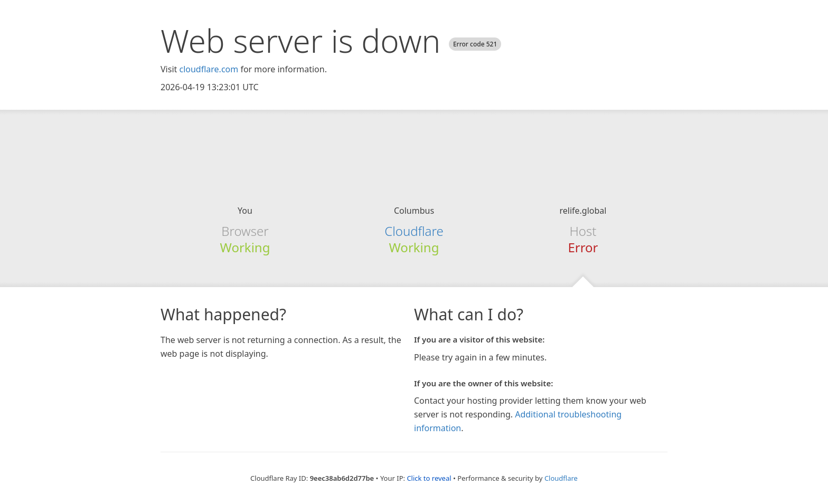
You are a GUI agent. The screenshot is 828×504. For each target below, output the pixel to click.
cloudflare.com (209, 69)
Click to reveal (429, 478)
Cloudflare (414, 231)
